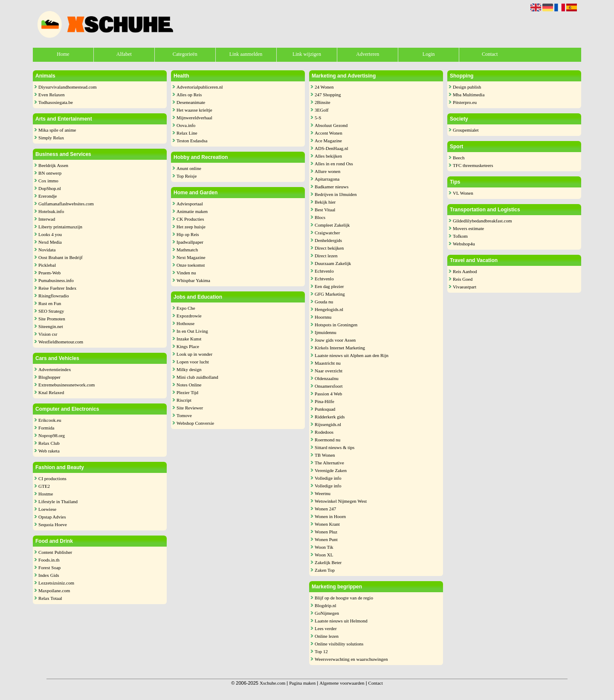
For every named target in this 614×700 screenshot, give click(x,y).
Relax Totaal (50, 598)
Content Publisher (55, 552)
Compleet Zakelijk (332, 225)
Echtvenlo (324, 271)
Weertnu (323, 493)
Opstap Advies (52, 517)
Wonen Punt (326, 539)
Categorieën (185, 54)
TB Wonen (325, 455)
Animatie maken (192, 211)
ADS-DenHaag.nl (332, 148)
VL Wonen (463, 193)
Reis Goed (463, 279)
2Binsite (323, 102)
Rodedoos (324, 432)
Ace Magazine (328, 141)
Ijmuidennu (326, 332)
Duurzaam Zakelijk (333, 263)
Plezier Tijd (187, 392)
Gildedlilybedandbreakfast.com (482, 221)
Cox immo (48, 181)
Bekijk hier (325, 202)
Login (429, 54)
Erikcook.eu (50, 420)
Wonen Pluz (326, 532)
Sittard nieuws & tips (335, 447)
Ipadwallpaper (190, 242)
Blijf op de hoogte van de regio (344, 598)
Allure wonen (327, 171)
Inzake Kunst (189, 339)
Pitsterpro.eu (465, 102)
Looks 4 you (50, 234)
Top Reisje (187, 176)
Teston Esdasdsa (192, 141)
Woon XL (324, 555)
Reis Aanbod (465, 271)
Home (63, 54)
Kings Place (188, 346)
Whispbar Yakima (193, 280)
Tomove (184, 415)
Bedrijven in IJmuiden (336, 194)
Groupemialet (466, 130)
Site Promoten (52, 319)
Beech (459, 158)
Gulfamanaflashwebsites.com (66, 204)
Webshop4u (464, 244)
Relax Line (187, 133)
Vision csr (48, 334)
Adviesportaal (190, 204)
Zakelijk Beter (328, 562)
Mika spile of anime (57, 130)
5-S (318, 118)
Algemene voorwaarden (342, 683)
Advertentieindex (55, 369)
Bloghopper (49, 377)
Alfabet (124, 54)
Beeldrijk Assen (53, 165)
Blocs (320, 217)
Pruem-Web (49, 273)
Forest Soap (49, 567)
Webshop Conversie (195, 423)
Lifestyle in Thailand (58, 501)
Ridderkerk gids (330, 417)
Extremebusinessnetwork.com (67, 385)
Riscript (184, 400)
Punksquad (325, 409)
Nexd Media (50, 242)
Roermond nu (327, 440)
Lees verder (326, 628)
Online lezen (327, 636)
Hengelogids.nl (329, 309)
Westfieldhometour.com (61, 342)
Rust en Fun (50, 303)
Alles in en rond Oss (334, 164)
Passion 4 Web (328, 394)
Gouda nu (324, 302)
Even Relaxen (51, 95)
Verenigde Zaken (331, 470)
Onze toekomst (191, 265)
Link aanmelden (246, 54)
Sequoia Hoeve (53, 524)
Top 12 (321, 651)
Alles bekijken (328, 156)
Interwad (47, 219)
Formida (46, 428)
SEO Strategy (51, 311)
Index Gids (49, 575)
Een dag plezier (329, 286)
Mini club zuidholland (197, 377)
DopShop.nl (50, 188)
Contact (490, 54)
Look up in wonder (194, 354)
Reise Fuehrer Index (57, 288)
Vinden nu (186, 273)
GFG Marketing (330, 294)
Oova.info (186, 125)
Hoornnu (323, 317)
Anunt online (189, 168)
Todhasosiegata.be (56, 102)
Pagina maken (302, 683)
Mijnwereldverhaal (194, 118)
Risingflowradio (54, 296)
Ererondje (48, 196)
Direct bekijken (329, 248)
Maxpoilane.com (54, 591)
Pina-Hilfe (324, 401)
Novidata (47, 250)
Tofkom (460, 236)
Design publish (467, 87)
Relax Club (49, 443)
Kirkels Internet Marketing (340, 348)
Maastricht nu (328, 363)
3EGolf (321, 110)
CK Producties (190, 219)
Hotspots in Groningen (336, 325)
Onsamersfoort (329, 386)
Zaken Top (325, 570)
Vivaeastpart (465, 287)
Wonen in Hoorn (330, 516)
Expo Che (186, 308)
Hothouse (185, 323)
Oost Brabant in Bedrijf (61, 257)
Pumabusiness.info (56, 280)
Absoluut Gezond (331, 125)
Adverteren (368, 54)
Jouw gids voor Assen (335, 340)
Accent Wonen (329, 133)
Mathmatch (187, 250)
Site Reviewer (190, 408)
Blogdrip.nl (325, 605)
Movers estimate (468, 228)
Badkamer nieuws (332, 187)
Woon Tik (324, 547)
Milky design (189, 369)
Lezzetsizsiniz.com (56, 583)
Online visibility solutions (339, 644)
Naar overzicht (329, 371)
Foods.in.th (49, 560)
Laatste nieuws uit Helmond (341, 621)
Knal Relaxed (51, 392)
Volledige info (328, 478)
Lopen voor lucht (193, 362)
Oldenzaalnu (327, 378)
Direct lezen (326, 256)
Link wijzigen (307, 54)
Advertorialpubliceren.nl (200, 87)
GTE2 (44, 486)
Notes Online (189, 385)
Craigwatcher (327, 233)
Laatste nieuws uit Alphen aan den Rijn (352, 355)
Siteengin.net (51, 326)
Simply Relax (51, 138)
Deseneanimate (191, 102)
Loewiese (47, 509)
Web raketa (49, 451)
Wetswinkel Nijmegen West (341, 501)
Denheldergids (328, 240)
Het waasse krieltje (194, 110)
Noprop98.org (52, 435)
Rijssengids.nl (328, 424)
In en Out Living (192, 331)
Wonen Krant (327, 524)
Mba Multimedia (469, 95)
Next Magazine (191, 257)
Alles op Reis (189, 95)
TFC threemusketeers (473, 165)
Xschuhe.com (272, 683)
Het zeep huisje (191, 227)
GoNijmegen (327, 613)
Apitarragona (327, 179)
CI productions (52, 478)
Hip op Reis (188, 234)
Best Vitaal (325, 210)
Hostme (46, 494)
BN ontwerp (50, 173)
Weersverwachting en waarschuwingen (351, 659)
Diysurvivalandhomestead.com (68, 87)
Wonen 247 (325, 509)
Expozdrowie (189, 316)
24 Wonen (324, 87)
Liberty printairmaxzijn (60, 227)
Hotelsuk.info (51, 211)
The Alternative (329, 463)
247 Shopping (328, 95)
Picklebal (47, 265)
